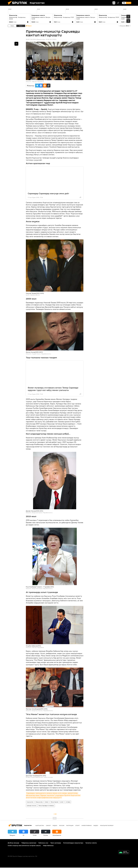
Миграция (70, 825)
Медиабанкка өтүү (46, 354)
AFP (28, 295)
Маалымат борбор (107, 825)
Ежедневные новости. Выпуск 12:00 (86, 18)
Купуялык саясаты (91, 843)
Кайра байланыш (48, 846)
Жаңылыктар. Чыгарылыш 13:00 (109, 17)
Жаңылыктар (39, 802)
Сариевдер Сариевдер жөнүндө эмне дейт (48, 193)
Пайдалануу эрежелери (29, 843)
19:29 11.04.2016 (31, 39)
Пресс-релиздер (56, 843)
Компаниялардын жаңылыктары (73, 843)
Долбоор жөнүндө (13, 843)
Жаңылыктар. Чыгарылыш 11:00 (64, 17)
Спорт (77, 825)
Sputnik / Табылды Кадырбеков (35, 82)
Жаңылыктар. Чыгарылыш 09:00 (17, 18)
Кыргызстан (30, 802)
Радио (55, 825)
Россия (62, 825)
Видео (96, 825)
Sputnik (29, 354)
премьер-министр (31, 806)
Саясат (47, 802)
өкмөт (62, 802)
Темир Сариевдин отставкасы (46, 806)
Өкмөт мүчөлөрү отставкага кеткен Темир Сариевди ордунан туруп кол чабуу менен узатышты (53, 389)
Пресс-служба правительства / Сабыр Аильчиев (40, 777)
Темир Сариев (54, 802)
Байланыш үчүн (43, 843)
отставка (68, 802)
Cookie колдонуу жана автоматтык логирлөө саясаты (24, 846)
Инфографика (87, 825)
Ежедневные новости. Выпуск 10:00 (41, 18)
